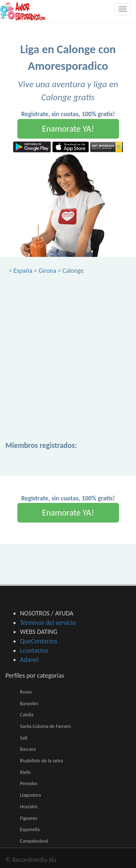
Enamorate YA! (68, 129)
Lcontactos (34, 651)
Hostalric (29, 807)
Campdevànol (34, 841)
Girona (47, 271)
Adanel (29, 660)
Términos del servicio (48, 623)
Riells (25, 772)
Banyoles (29, 704)
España (23, 271)
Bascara (28, 749)
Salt (24, 738)
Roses (26, 692)
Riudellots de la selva (42, 761)
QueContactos (39, 641)
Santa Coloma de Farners (46, 726)
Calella (27, 715)
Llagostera (30, 795)
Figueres (29, 818)
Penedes (29, 784)
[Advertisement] (68, 347)
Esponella (30, 829)
